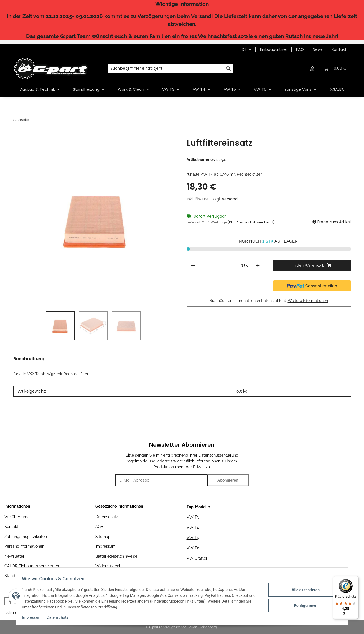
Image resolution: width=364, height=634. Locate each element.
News (318, 49)
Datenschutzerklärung (218, 455)
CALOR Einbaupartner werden (32, 566)
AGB (99, 527)
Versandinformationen (24, 546)
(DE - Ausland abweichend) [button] (251, 222)
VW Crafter (197, 558)
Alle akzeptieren (303, 590)
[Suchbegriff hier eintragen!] (166, 69)
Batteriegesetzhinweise (116, 556)
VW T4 (193, 527)
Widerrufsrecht (109, 566)
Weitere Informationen (308, 301)
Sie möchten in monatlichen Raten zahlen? (269, 301)
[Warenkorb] (335, 68)
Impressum (105, 546)
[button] (313, 68)
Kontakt (339, 49)
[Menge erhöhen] (258, 266)
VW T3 (193, 517)
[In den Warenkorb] (18, 135)
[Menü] (355, 579)
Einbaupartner (274, 49)
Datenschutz (107, 517)
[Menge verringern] (193, 266)
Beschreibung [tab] (29, 359)
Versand (230, 199)
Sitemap (103, 537)
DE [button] (244, 49)
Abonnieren (228, 480)
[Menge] (218, 266)
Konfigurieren (303, 605)
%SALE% (337, 89)
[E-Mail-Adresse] (161, 480)
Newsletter (14, 556)
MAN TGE (195, 568)
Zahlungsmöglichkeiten (26, 537)
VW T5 (193, 538)
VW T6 (193, 548)
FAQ (300, 49)
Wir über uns (16, 517)
